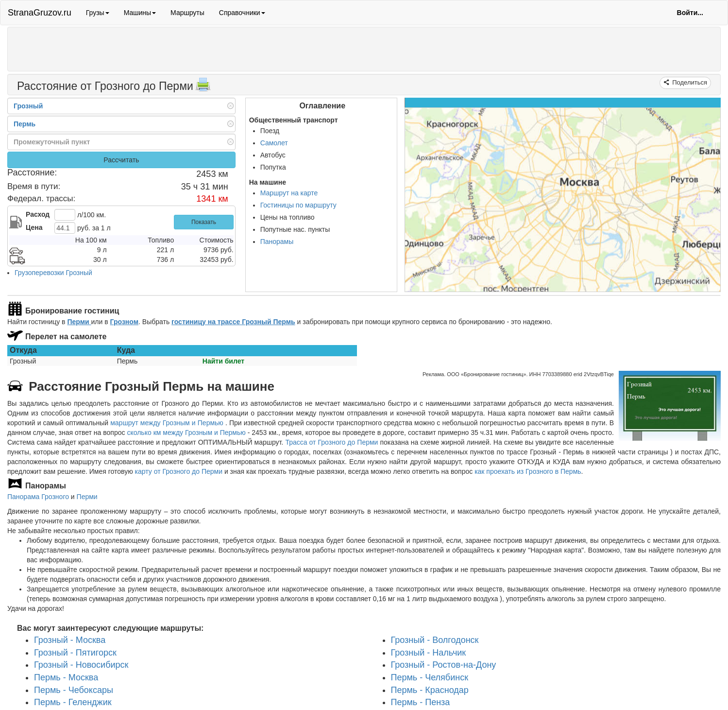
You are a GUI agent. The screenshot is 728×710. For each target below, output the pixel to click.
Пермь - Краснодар (430, 690)
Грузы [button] (98, 13)
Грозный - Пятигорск (75, 652)
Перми (79, 322)
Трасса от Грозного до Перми (331, 442)
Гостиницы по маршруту (298, 205)
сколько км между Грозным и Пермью (186, 433)
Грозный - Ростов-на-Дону (444, 665)
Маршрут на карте (289, 193)
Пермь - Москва (66, 677)
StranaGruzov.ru (40, 13)
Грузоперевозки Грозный (53, 273)
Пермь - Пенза (421, 702)
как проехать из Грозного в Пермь (528, 471)
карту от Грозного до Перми (179, 471)
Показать (204, 222)
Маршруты (187, 13)
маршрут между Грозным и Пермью (168, 423)
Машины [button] (140, 13)
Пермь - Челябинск (430, 677)
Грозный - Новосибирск (81, 665)
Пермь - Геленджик (73, 702)
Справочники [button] (242, 13)
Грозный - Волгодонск (435, 640)
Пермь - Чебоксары (74, 690)
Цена (34, 227)
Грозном (124, 322)
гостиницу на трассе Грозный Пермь (233, 322)
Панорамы (277, 242)
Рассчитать (121, 160)
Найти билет (223, 361)
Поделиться (689, 82)
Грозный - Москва (70, 640)
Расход (38, 214)
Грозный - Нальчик (429, 652)
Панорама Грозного (38, 497)
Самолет (274, 143)
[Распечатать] (203, 87)
